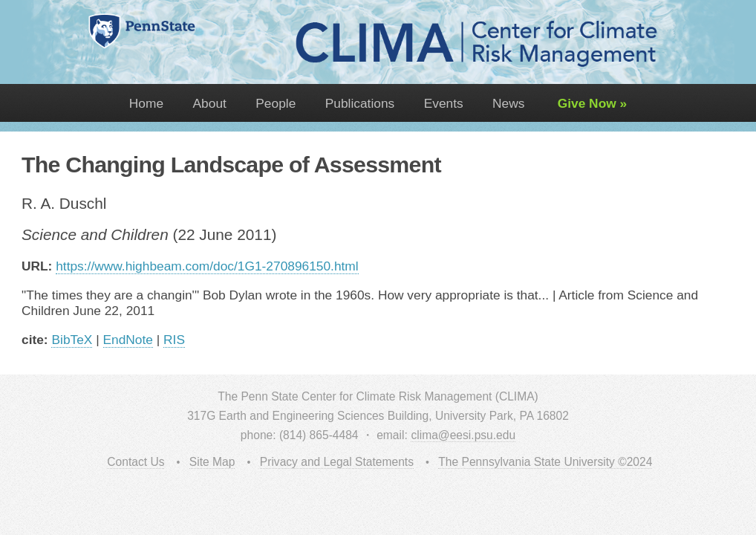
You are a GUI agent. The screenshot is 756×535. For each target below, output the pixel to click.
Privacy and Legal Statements (337, 462)
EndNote (128, 340)
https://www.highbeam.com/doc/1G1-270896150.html (207, 266)
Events (444, 103)
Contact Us (136, 462)
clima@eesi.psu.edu (463, 435)
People (276, 103)
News (508, 103)
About (210, 103)
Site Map (212, 462)
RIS (174, 340)
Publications (360, 103)
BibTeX (72, 340)
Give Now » (590, 103)
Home (146, 103)
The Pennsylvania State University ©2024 (545, 462)
